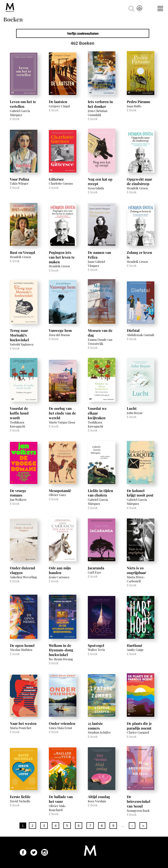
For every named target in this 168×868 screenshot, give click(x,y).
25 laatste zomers (95, 726)
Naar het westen (23, 723)
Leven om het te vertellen (23, 104)
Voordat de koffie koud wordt (19, 413)
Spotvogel (96, 645)
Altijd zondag (99, 797)
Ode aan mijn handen (60, 570)
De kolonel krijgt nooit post (140, 493)
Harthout (135, 645)
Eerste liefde (20, 797)
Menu (160, 9)
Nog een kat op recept (100, 181)
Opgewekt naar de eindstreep (139, 181)
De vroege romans (18, 493)
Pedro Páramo (138, 102)
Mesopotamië (60, 491)
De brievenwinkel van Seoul (139, 801)
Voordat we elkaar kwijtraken (97, 413)
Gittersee (56, 179)
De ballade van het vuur (61, 799)
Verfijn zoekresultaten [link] (83, 34)
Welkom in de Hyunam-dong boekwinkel (61, 650)
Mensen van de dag (100, 333)
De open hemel (22, 645)
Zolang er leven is (139, 255)
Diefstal (133, 330)
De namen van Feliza (99, 255)
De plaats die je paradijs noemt (139, 726)
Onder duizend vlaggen (23, 570)
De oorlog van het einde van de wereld (62, 413)
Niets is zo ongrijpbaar (136, 570)
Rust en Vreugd (23, 252)
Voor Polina (19, 179)
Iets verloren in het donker (100, 104)
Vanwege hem (60, 330)
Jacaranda (96, 568)
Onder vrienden (62, 723)
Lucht (132, 408)
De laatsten (58, 102)
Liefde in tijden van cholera (100, 493)
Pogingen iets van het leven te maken (62, 257)
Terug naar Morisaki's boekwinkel (19, 335)
